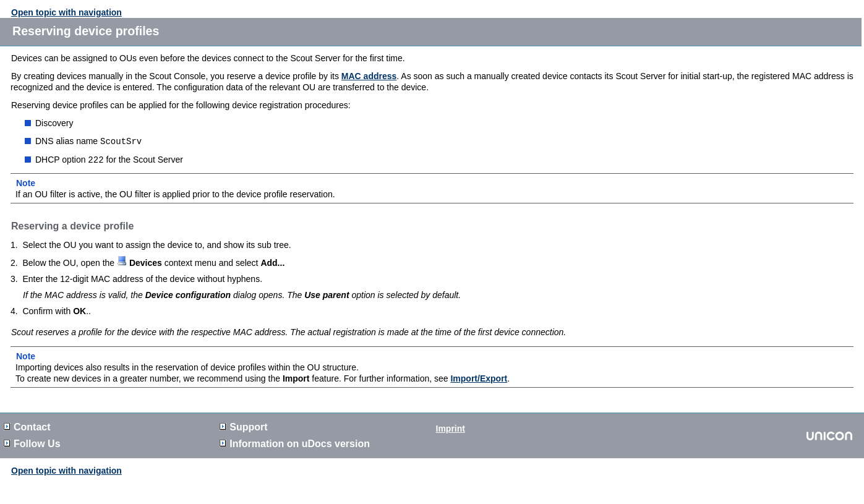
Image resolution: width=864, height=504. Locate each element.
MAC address (369, 76)
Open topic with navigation (66, 12)
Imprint (451, 427)
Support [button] (243, 426)
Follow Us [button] (32, 442)
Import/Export (479, 377)
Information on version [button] (295, 442)
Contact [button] (27, 426)
